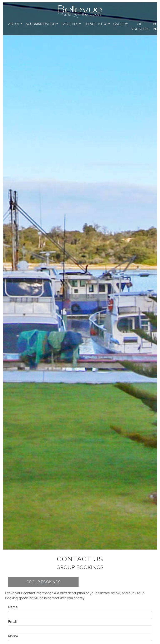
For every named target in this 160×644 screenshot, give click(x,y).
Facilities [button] (70, 24)
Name (13, 607)
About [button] (14, 24)
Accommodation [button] (41, 24)
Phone (13, 636)
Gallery (121, 24)
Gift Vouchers (140, 26)
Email (13, 621)
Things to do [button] (96, 24)
